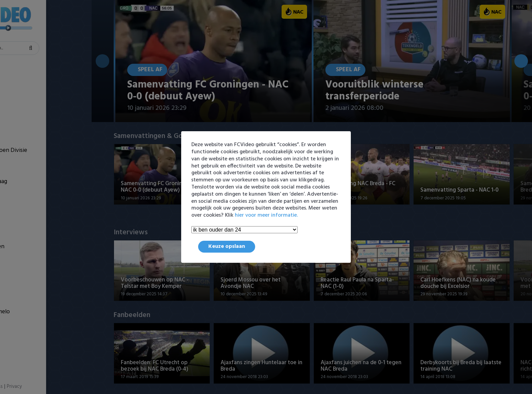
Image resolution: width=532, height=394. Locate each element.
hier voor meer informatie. (266, 215)
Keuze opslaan (227, 247)
